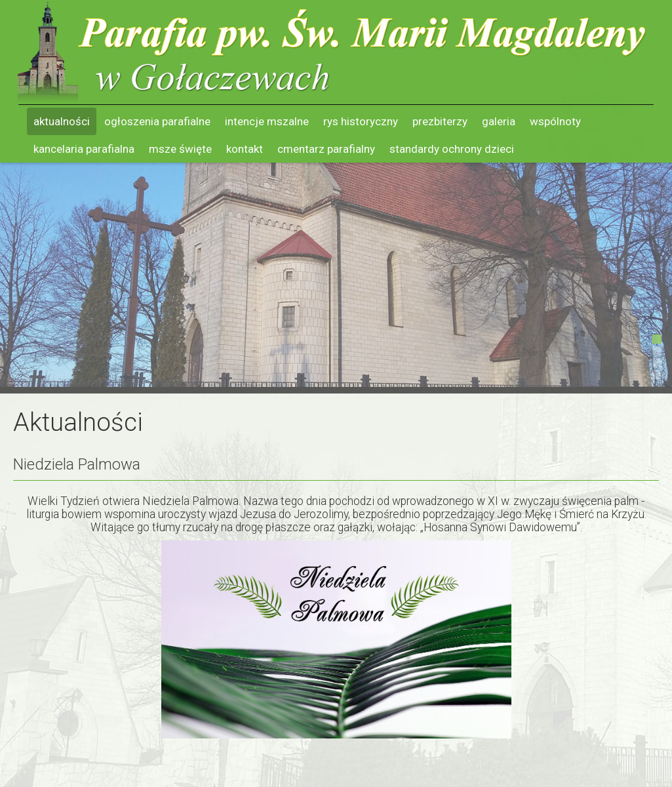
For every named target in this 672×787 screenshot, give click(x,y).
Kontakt (245, 149)
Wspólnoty (555, 121)
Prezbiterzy (440, 121)
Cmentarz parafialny (326, 149)
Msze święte (180, 149)
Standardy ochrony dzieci (452, 149)
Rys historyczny (361, 121)
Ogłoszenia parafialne (157, 121)
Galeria (499, 121)
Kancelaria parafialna (84, 149)
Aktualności (62, 121)
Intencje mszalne (267, 121)
